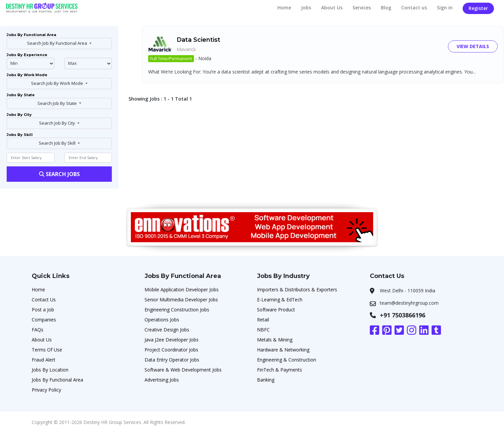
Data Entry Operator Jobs (172, 360)
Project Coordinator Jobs (171, 350)
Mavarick (186, 49)
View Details (473, 46)
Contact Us (44, 300)
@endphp (88, 63)
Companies (44, 320)
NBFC (263, 330)
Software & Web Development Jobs (183, 370)
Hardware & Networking (283, 350)
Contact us (414, 8)
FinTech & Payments (280, 370)
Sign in (445, 8)
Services (362, 8)
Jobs (306, 8)
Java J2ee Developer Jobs (172, 340)
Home (284, 8)
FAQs (38, 330)
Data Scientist (198, 40)
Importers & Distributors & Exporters (297, 290)
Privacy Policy (46, 390)
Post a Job (43, 310)
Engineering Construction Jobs (177, 310)
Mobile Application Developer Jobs (182, 290)
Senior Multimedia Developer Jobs (181, 300)
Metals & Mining (275, 340)
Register (478, 8)
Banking (266, 380)
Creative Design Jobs (167, 330)
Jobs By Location (50, 370)
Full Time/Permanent (171, 58)
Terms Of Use (47, 350)
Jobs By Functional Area (57, 380)
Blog (386, 8)
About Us (332, 8)
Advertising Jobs (162, 380)
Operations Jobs (162, 320)
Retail (263, 320)
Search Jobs (59, 174)
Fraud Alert (44, 360)
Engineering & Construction (287, 360)
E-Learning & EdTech (280, 300)
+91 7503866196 (403, 315)
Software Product (276, 310)
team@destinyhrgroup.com (409, 303)
